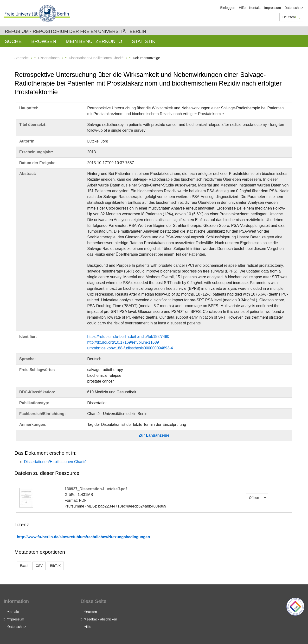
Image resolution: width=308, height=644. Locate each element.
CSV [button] (39, 566)
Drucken (91, 612)
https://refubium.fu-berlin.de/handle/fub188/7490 (128, 337)
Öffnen (254, 498)
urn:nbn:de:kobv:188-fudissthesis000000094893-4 (130, 348)
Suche (13, 41)
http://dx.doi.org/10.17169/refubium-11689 (123, 342)
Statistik (143, 41)
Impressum (273, 8)
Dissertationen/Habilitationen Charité (96, 58)
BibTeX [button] (55, 566)
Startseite (22, 58)
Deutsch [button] (291, 17)
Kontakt (255, 8)
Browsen (44, 41)
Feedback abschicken (101, 619)
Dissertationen (49, 58)
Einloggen (228, 8)
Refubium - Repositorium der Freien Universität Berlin (75, 31)
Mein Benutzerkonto (94, 41)
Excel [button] (24, 566)
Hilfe (242, 8)
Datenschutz (294, 8)
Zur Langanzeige (154, 435)
